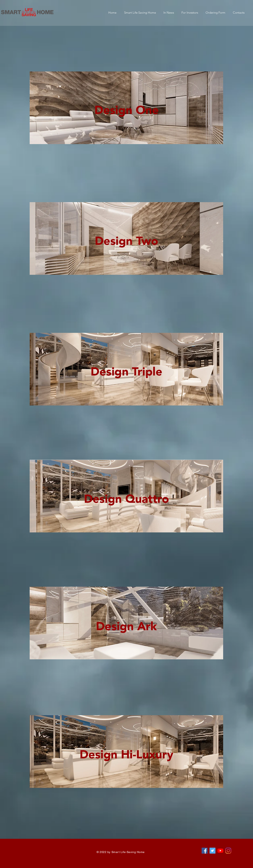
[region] (128, 153)
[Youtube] (220, 851)
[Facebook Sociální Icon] (205, 851)
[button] (140, 13)
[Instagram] (228, 851)
